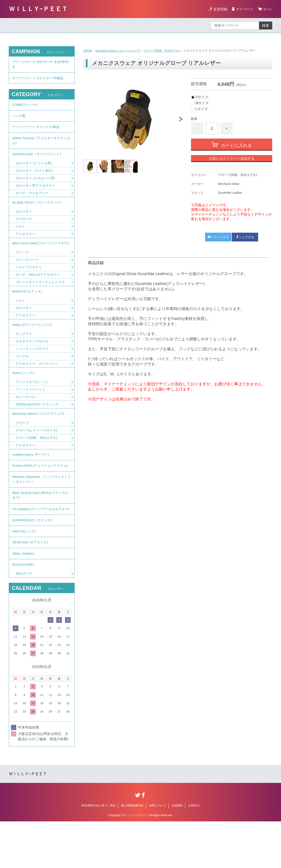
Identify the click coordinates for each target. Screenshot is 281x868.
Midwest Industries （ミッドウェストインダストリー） (41, 513)
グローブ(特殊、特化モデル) (167, 51)
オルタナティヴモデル (33, 362)
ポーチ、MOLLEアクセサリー (39, 292)
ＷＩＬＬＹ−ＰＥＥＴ (38, 9)
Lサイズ (202, 109)
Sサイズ (202, 97)
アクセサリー (26, 244)
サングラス (24, 354)
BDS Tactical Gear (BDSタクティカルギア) (40, 530)
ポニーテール (26, 420)
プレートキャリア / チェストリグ (42, 300)
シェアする (245, 237)
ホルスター (24, 221)
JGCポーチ (24, 620)
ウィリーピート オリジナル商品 (37, 132)
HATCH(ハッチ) (25, 574)
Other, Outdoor (24, 598)
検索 (266, 25)
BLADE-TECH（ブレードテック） (39, 211)
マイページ (243, 9)
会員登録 (219, 9)
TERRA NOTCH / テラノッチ (38, 428)
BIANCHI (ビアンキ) (28, 310)
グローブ (23, 447)
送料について (158, 852)
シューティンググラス (33, 370)
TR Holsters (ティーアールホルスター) (40, 547)
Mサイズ (202, 103)
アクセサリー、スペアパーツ (38, 385)
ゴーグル (23, 377)
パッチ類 (19, 120)
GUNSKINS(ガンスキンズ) (33, 562)
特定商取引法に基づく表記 (99, 852)
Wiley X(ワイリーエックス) (33, 345)
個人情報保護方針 (132, 852)
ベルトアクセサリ (30, 284)
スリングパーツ (28, 277)
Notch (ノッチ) (24, 395)
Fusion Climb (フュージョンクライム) (39, 495)
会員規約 (177, 852)
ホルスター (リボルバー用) (37, 186)
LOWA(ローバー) (26, 107)
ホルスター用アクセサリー (37, 194)
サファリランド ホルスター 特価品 (40, 80)
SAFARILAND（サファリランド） (39, 161)
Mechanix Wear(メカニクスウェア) (120, 51)
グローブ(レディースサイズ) (38, 455)
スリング (23, 269)
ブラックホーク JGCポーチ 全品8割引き (41, 65)
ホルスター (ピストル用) (35, 171)
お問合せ (194, 852)
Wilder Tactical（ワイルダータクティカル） (41, 146)
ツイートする (218, 237)
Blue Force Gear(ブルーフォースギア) (40, 257)
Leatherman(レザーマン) (32, 480)
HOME (88, 51)
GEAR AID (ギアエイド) (31, 586)
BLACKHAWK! (24, 610)
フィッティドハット (31, 412)
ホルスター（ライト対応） (37, 178)
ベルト (21, 237)
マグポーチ (24, 229)
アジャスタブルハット (33, 405)
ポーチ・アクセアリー (33, 202)
